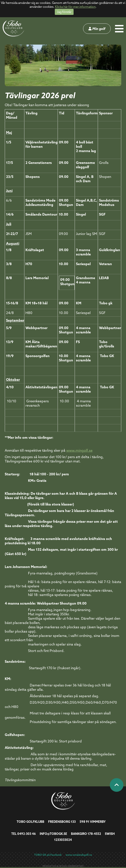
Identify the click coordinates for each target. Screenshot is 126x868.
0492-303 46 (27, 834)
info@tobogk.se (53, 834)
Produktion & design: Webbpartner (63, 866)
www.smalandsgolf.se (79, 855)
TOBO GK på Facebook (48, 855)
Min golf (97, 29)
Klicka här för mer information (75, 7)
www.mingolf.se (79, 450)
